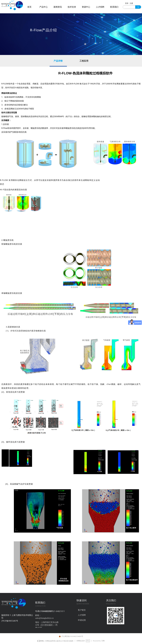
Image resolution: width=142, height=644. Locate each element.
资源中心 (86, 7)
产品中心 (44, 7)
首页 (29, 7)
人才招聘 (100, 7)
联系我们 (114, 7)
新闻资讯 (58, 7)
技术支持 (72, 7)
